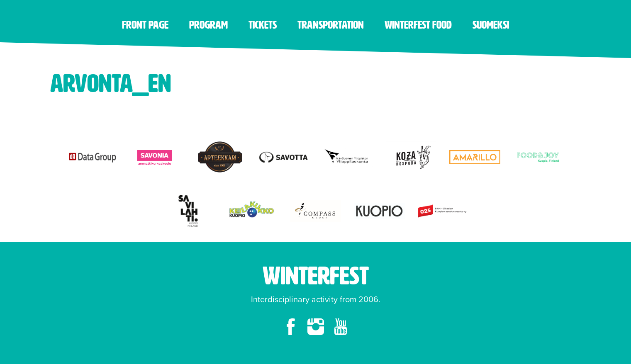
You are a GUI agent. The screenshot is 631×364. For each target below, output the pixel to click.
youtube (341, 327)
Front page (145, 25)
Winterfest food (418, 25)
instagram (316, 327)
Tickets (263, 25)
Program (208, 25)
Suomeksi (491, 25)
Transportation (331, 25)
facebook (291, 327)
